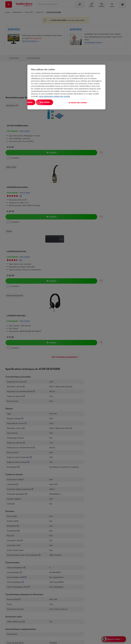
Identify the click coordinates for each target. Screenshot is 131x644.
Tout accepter (41, 102)
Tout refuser (64, 102)
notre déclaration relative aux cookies (54, 96)
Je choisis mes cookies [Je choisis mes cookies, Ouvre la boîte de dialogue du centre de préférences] (89, 102)
